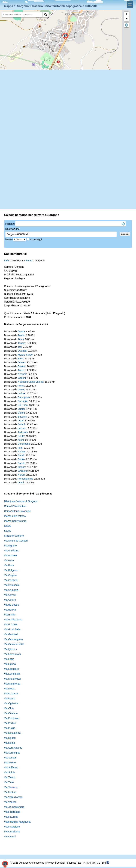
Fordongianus (25, 479)
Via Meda (9, 689)
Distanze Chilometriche (32, 863)
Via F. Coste (11, 624)
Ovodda (22, 351)
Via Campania (12, 585)
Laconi (21, 428)
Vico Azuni (10, 836)
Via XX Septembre (14, 807)
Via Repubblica (12, 733)
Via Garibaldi (11, 634)
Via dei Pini (10, 610)
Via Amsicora (11, 550)
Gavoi (21, 390)
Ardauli (22, 424)
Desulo (22, 366)
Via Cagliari (10, 575)
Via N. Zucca (11, 693)
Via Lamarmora (12, 654)
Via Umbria (10, 792)
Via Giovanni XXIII (14, 644)
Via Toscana (11, 787)
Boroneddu (24, 444)
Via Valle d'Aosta (13, 797)
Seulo (21, 436)
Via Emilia (10, 615)
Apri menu (130, 4)
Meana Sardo (25, 355)
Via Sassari (10, 758)
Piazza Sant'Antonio (15, 521)
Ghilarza (22, 471)
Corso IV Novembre (15, 506)
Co (99, 863)
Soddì (21, 455)
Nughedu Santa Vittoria (31, 382)
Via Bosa (9, 565)
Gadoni (22, 378)
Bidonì (21, 413)
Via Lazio (9, 659)
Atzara (21, 331)
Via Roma (9, 743)
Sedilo (21, 459)
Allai (20, 448)
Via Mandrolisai (12, 679)
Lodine (22, 393)
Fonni (21, 386)
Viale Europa (11, 817)
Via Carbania (11, 590)
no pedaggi (36, 239)
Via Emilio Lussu (13, 620)
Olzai (21, 421)
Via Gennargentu (13, 639)
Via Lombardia (12, 674)
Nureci (21, 475)
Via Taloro (10, 777)
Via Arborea (10, 555)
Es (79, 863)
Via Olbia (9, 708)
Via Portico (10, 723)
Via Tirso (9, 782)
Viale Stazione (12, 827)
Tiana (21, 339)
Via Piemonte (11, 718)
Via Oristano (11, 713)
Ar (88, 863)
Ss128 (8, 526)
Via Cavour (10, 595)
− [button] (127, 19)
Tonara (22, 343)
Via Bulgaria (11, 570)
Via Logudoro (11, 669)
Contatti (61, 863)
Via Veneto (10, 802)
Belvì (21, 359)
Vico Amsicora (12, 832)
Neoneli (22, 374)
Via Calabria (11, 580)
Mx (93, 863)
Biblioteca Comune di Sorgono (21, 501)
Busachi (22, 417)
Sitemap (72, 863)
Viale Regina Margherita (17, 822)
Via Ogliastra (11, 703)
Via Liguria (10, 664)
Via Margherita (12, 684)
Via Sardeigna (12, 753)
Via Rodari (10, 738)
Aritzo (21, 370)
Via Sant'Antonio (13, 748)
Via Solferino (11, 767)
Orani (21, 483)
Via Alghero (10, 546)
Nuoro (29, 260)
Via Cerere (10, 600)
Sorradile (23, 401)
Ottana (22, 467)
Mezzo (9, 239)
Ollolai (21, 409)
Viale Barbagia (12, 812)
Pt (84, 863)
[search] (22, 15)
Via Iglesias (10, 649)
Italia (7, 260)
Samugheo (24, 397)
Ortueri (22, 362)
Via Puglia (10, 728)
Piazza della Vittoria (15, 516)
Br (103, 863)
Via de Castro (12, 605)
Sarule (21, 463)
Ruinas (22, 452)
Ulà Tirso (23, 405)
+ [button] (127, 14)
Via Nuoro (10, 698)
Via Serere (10, 763)
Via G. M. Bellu (12, 629)
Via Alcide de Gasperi (16, 541)
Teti (20, 347)
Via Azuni (9, 560)
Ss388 (8, 531)
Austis (21, 335)
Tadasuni (23, 432)
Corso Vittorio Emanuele (17, 511)
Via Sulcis (9, 772)
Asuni (21, 440)
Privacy (50, 863)
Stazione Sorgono (14, 536)
